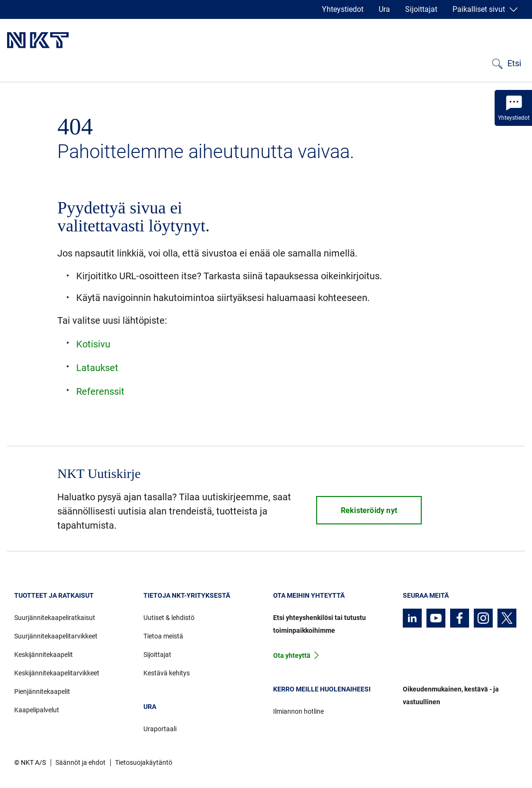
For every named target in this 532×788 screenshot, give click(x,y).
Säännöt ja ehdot (80, 762)
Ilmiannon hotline (298, 711)
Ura (384, 9)
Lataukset (97, 368)
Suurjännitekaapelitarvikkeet (56, 636)
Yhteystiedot (343, 9)
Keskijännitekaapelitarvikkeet (57, 673)
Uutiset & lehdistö (169, 618)
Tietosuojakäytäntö (144, 762)
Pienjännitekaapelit (42, 691)
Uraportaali (160, 729)
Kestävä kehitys (359, 61)
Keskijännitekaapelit (44, 655)
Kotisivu (93, 344)
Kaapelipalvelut (37, 710)
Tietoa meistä (293, 61)
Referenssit (114, 61)
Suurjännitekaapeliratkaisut (55, 618)
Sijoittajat (421, 9)
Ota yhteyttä (292, 655)
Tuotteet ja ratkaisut (45, 61)
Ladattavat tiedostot (183, 61)
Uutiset (244, 61)
